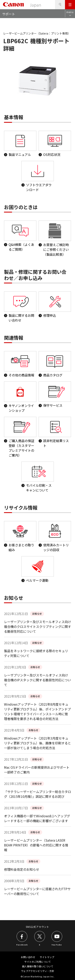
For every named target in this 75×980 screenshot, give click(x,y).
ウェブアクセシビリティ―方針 (38, 971)
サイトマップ (47, 957)
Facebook (22, 944)
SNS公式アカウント (37, 927)
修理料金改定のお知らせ (22, 869)
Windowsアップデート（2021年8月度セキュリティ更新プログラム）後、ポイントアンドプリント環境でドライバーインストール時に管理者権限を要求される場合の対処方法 (37, 711)
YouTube (57, 944)
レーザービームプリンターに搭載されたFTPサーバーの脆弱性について (37, 891)
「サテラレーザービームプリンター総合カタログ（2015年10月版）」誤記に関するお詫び (37, 794)
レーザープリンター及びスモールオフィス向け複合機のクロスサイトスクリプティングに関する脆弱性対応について (37, 626)
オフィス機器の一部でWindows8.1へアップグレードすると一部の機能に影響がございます (37, 818)
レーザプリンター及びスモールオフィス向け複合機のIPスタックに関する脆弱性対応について (37, 680)
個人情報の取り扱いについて (38, 966)
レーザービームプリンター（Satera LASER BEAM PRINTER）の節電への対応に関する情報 (36, 845)
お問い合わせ (28, 957)
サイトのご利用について (38, 962)
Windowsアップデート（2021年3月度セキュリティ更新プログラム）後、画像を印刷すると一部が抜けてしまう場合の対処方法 (37, 743)
